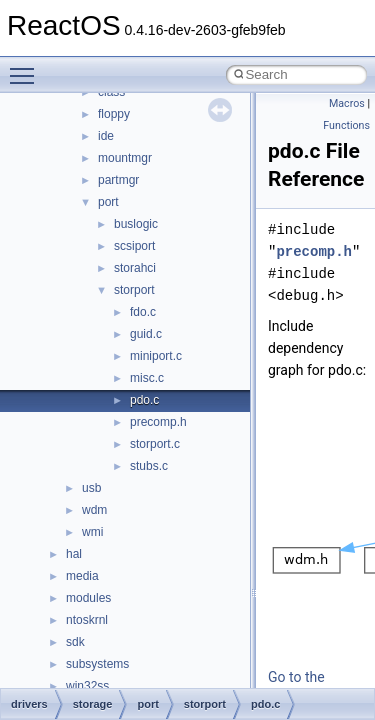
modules (88, 598)
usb (91, 488)
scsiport (134, 246)
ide (106, 136)
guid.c (146, 334)
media (82, 576)
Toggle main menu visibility (27, 67)
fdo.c (143, 312)
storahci (135, 268)
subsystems (97, 664)
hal (74, 554)
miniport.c (156, 356)
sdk (75, 642)
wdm (94, 510)
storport (134, 290)
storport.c (155, 444)
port (108, 202)
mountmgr (125, 158)
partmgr (118, 180)
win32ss (87, 686)
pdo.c (144, 400)
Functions (346, 125)
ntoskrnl (87, 620)
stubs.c (149, 466)
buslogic (136, 224)
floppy (114, 114)
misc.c (147, 378)
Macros (347, 103)
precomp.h (158, 422)
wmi (92, 532)
